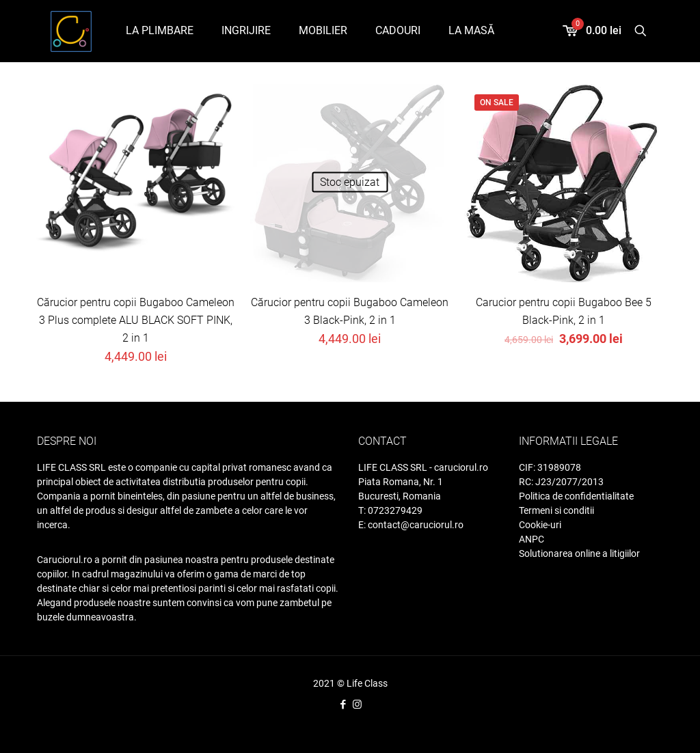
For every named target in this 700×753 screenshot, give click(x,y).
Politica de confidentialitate (576, 496)
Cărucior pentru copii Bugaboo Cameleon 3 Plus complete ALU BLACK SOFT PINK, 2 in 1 (136, 320)
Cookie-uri (540, 525)
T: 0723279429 (390, 510)
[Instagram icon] (357, 704)
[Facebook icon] (343, 704)
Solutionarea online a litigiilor (579, 553)
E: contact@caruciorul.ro (411, 525)
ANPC (531, 539)
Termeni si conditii (556, 510)
